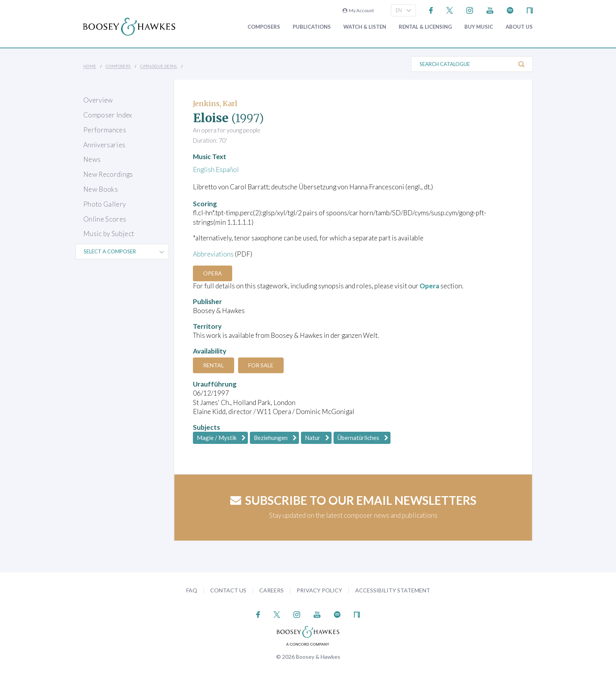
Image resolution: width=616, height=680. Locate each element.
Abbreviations (213, 254)
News (92, 159)
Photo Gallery (104, 204)
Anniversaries (104, 145)
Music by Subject (109, 234)
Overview (98, 100)
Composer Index (108, 115)
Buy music (479, 27)
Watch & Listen (365, 27)
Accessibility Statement (393, 590)
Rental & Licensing (425, 27)
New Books (101, 189)
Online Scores (105, 219)
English (204, 170)
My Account (358, 10)
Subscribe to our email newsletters (353, 500)
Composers (264, 27)
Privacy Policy (319, 590)
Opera (213, 273)
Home (90, 66)
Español (227, 170)
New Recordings (108, 174)
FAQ (192, 590)
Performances (105, 130)
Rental (214, 365)
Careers (271, 590)
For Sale (261, 365)
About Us (519, 27)
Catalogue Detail (159, 66)
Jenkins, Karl (215, 104)
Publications (312, 27)
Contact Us (228, 590)
